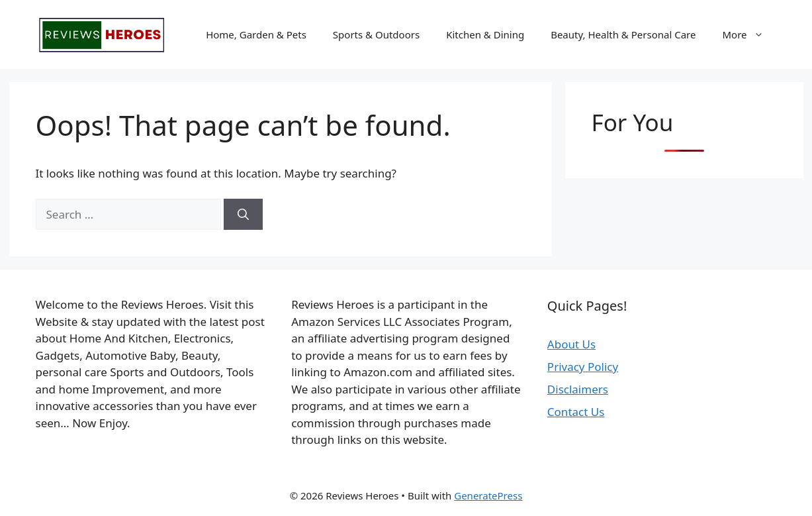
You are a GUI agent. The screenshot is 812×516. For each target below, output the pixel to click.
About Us (571, 344)
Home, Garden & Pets (256, 34)
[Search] (243, 215)
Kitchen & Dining (485, 34)
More (749, 34)
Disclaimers (578, 389)
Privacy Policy (583, 367)
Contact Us (576, 412)
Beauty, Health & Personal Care (623, 34)
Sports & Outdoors (376, 34)
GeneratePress (488, 495)
